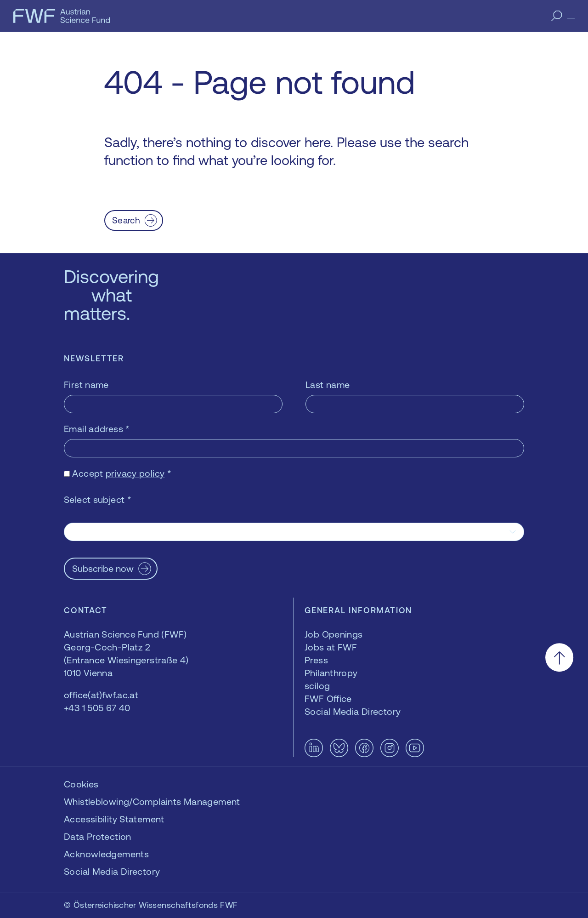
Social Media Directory (112, 871)
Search (126, 220)
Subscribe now (103, 568)
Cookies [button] (81, 784)
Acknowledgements (106, 854)
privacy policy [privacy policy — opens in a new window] (135, 473)
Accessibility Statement (114, 819)
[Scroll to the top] (559, 658)
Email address (97, 429)
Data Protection (98, 836)
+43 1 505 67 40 (97, 708)
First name (86, 385)
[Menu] (571, 16)
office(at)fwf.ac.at (101, 695)
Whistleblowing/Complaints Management (152, 801)
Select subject (98, 499)
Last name (328, 385)
